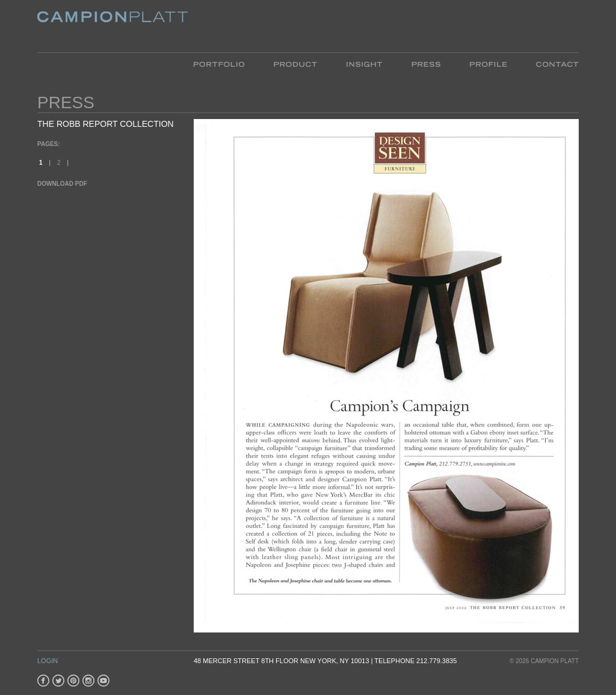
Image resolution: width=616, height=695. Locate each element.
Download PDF (62, 184)
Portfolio (226, 63)
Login (48, 661)
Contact (550, 63)
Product (295, 63)
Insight (364, 63)
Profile (488, 63)
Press (426, 63)
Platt (112, 26)
